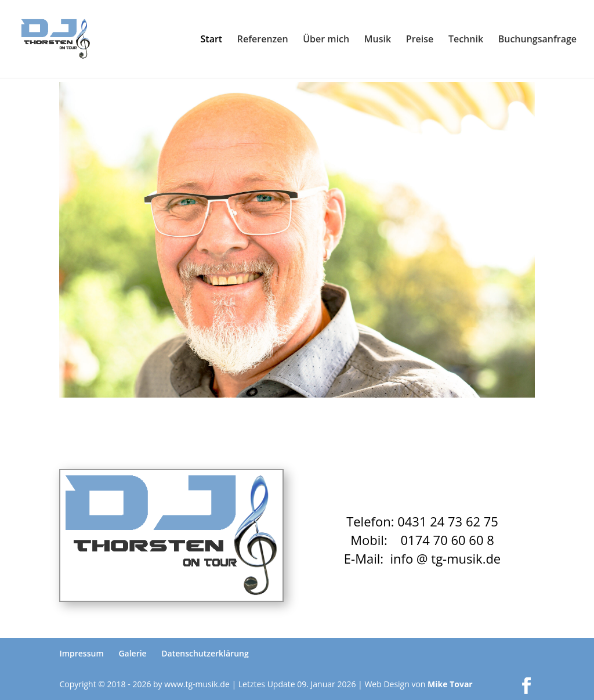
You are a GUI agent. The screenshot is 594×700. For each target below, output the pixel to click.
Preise (420, 40)
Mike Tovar (450, 684)
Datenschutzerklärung (205, 653)
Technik (466, 40)
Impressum (81, 653)
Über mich (326, 40)
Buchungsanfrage (537, 40)
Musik (378, 40)
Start (212, 40)
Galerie (132, 653)
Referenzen (263, 40)
